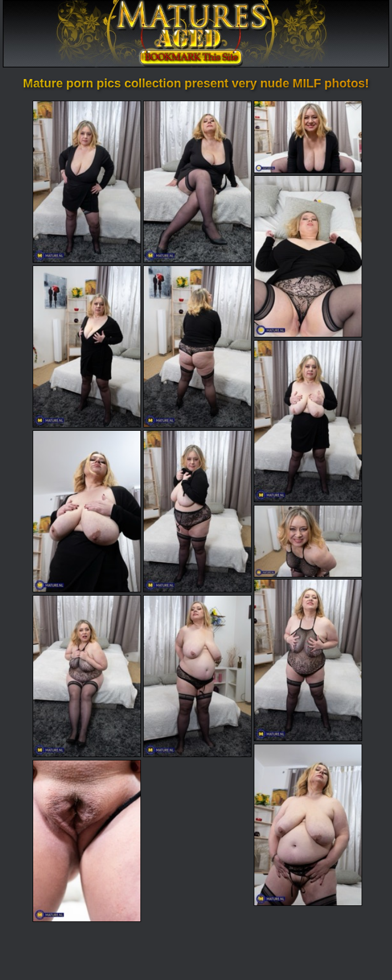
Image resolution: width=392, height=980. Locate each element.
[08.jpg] (87, 511)
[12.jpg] (87, 676)
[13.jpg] (197, 676)
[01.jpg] (87, 182)
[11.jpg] (308, 660)
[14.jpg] (308, 825)
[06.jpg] (197, 346)
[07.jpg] (308, 421)
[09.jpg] (197, 511)
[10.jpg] (308, 541)
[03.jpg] (308, 137)
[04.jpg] (308, 256)
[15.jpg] (87, 841)
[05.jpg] (87, 346)
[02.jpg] (197, 182)
